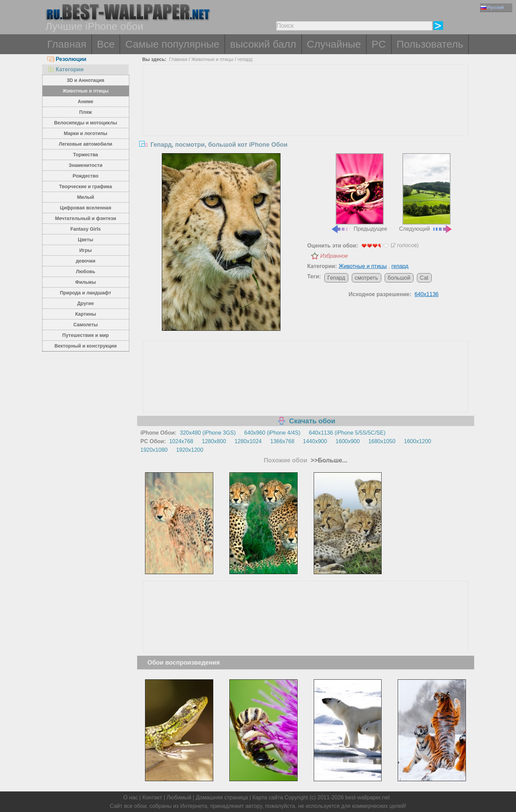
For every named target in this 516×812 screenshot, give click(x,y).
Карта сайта (268, 797)
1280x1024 (248, 441)
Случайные (334, 44)
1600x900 (348, 441)
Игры (85, 250)
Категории (65, 69)
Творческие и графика (85, 186)
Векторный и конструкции (86, 346)
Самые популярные (172, 44)
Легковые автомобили (86, 144)
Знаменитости (86, 165)
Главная (67, 44)
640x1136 (427, 294)
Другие (85, 303)
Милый (86, 197)
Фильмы (85, 282)
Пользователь (430, 44)
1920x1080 (154, 450)
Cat (424, 278)
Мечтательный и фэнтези (85, 218)
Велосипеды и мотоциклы (86, 123)
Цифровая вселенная (86, 208)
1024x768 (181, 441)
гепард (245, 59)
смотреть (367, 278)
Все (106, 44)
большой (399, 278)
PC (379, 44)
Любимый (179, 797)
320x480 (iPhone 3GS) (208, 433)
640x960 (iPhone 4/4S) (272, 433)
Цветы (86, 240)
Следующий (426, 193)
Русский (492, 7)
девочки (86, 261)
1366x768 (282, 441)
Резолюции (67, 59)
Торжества (86, 155)
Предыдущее (359, 193)
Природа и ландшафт (86, 293)
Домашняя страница (222, 797)
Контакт (152, 797)
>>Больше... (328, 460)
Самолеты (86, 325)
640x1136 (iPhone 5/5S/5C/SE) (347, 433)
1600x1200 (417, 441)
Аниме (86, 101)
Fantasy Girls (86, 229)
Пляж (86, 112)
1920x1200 (190, 450)
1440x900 (315, 441)
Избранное (334, 256)
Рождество (86, 176)
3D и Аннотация (86, 80)
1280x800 (214, 441)
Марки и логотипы (86, 133)
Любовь (85, 271)
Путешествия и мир (86, 335)
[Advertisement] (305, 116)
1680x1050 (382, 441)
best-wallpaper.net (368, 797)
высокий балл (263, 44)
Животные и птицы (86, 91)
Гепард (336, 278)
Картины (86, 314)
